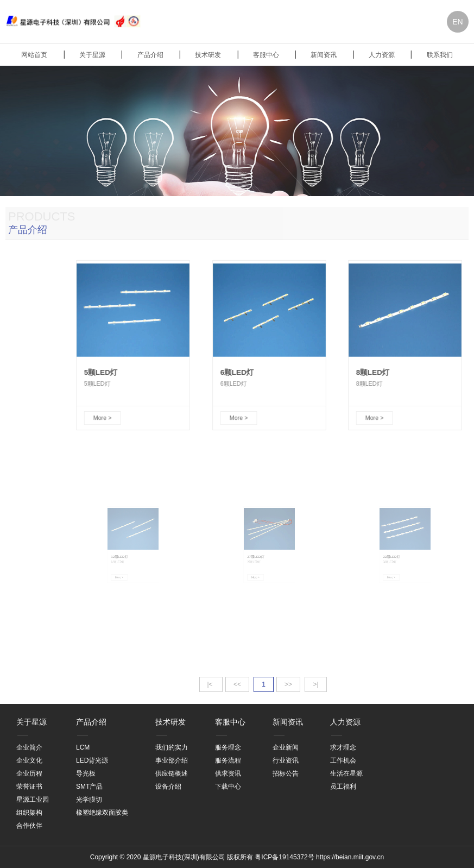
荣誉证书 (29, 787)
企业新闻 (286, 747)
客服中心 (266, 55)
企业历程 (29, 773)
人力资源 (382, 55)
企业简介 (29, 747)
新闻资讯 (324, 55)
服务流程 (228, 760)
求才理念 (343, 747)
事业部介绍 (172, 760)
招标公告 (286, 773)
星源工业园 (33, 800)
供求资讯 (228, 773)
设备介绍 (168, 787)
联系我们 (440, 55)
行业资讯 (286, 760)
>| (315, 684)
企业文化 (29, 760)
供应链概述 (172, 773)
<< (237, 684)
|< (211, 684)
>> (288, 684)
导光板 (86, 773)
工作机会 (343, 760)
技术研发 (208, 55)
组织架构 (29, 813)
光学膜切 (89, 800)
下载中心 (228, 787)
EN (457, 22)
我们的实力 (172, 747)
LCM (83, 747)
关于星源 (92, 55)
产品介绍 (150, 55)
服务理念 (228, 747)
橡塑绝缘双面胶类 (102, 813)
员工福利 (343, 787)
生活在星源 (346, 773)
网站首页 (34, 55)
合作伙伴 (29, 826)
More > (106, 409)
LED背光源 (92, 760)
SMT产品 (89, 787)
